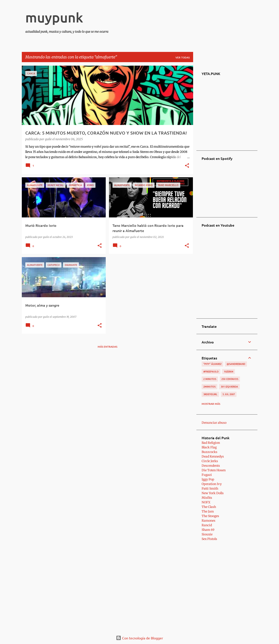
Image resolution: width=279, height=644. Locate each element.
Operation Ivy (212, 484)
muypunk (54, 17)
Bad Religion (211, 443)
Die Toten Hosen (214, 470)
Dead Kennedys (213, 456)
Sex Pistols (209, 539)
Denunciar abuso (214, 423)
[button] (187, 166)
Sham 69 (208, 530)
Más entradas (107, 347)
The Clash (209, 507)
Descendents (211, 466)
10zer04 (229, 372)
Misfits (207, 498)
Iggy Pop (208, 479)
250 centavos (230, 379)
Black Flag (209, 447)
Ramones (208, 521)
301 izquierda (229, 387)
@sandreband (236, 364)
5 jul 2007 (229, 394)
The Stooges (210, 516)
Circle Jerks (210, 461)
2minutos (209, 387)
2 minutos (210, 379)
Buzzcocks (209, 452)
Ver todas (183, 57)
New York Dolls (213, 493)
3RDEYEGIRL (210, 394)
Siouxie (207, 534)
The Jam (208, 511)
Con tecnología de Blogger (139, 638)
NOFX (206, 502)
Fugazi (207, 475)
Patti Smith (210, 489)
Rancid (207, 525)
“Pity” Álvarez (212, 364)
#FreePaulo (211, 372)
